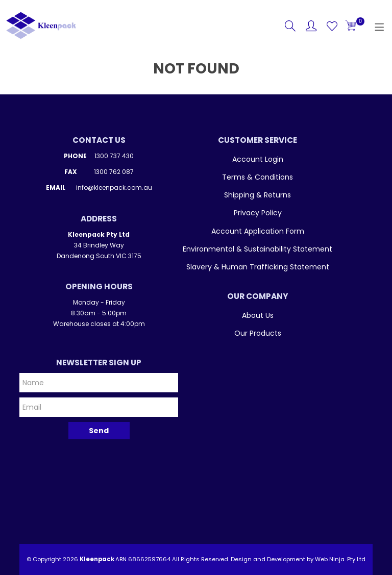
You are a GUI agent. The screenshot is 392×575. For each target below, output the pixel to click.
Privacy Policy (258, 213)
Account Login (258, 159)
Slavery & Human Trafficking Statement (258, 267)
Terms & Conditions (258, 177)
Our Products (258, 333)
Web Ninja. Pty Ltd (340, 559)
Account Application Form (258, 231)
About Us (258, 315)
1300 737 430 (114, 156)
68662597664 (149, 559)
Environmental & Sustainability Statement (258, 249)
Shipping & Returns (258, 195)
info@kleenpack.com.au (114, 187)
